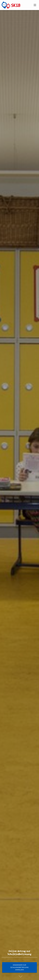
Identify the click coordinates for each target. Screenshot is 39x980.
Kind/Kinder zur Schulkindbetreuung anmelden (19, 967)
